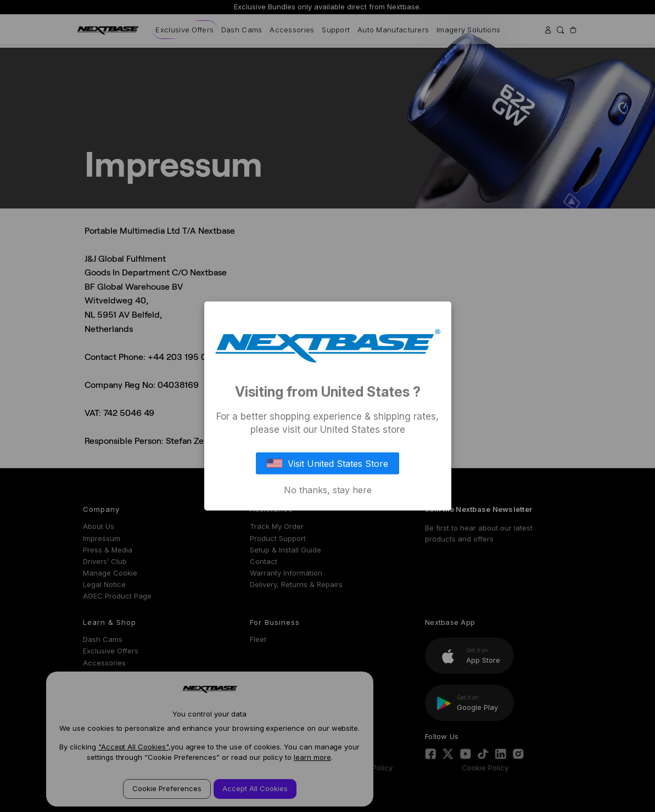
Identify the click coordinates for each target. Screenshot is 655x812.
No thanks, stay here (328, 489)
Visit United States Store (328, 463)
